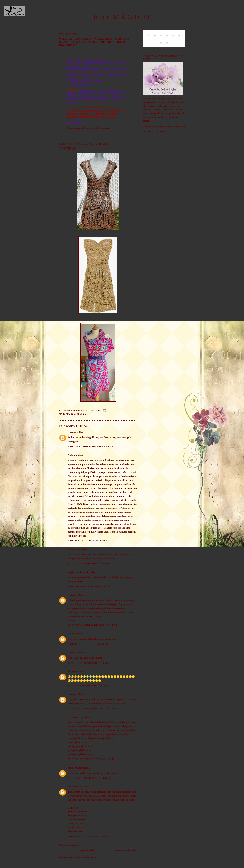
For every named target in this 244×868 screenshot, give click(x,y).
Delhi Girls (73, 808)
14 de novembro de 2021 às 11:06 (92, 708)
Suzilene (72, 671)
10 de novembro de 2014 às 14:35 (92, 625)
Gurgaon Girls (75, 824)
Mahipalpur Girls (77, 816)
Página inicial (87, 850)
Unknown (73, 432)
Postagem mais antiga (126, 850)
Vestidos (82, 414)
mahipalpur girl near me (81, 746)
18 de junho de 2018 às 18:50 (89, 686)
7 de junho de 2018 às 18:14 (88, 644)
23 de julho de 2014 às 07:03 (89, 564)
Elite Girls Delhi (76, 820)
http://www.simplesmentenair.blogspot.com (89, 128)
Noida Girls (74, 828)
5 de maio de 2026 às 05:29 (87, 837)
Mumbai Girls (75, 831)
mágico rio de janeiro (79, 572)
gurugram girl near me (80, 750)
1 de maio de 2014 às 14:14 (87, 541)
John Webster (75, 768)
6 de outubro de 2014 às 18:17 (90, 586)
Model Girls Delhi (77, 812)
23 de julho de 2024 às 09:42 (89, 778)
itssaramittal (74, 787)
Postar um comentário (71, 845)
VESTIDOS (67, 149)
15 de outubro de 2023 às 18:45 (91, 759)
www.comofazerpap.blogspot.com (114, 604)
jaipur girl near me (78, 742)
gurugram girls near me (80, 754)
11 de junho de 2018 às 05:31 (89, 663)
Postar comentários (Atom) (83, 857)
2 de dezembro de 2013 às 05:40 (91, 446)
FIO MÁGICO (122, 17)
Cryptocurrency (76, 717)
